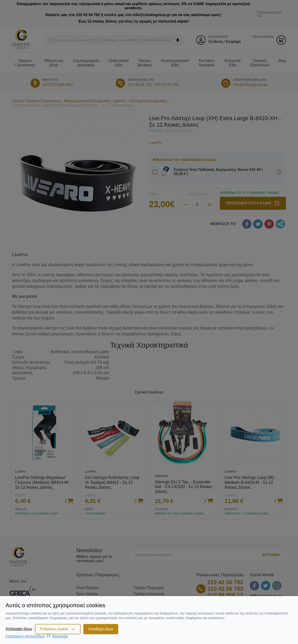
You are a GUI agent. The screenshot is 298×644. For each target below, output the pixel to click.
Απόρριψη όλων (19, 629)
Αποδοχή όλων (101, 629)
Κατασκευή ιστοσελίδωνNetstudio (37, 636)
